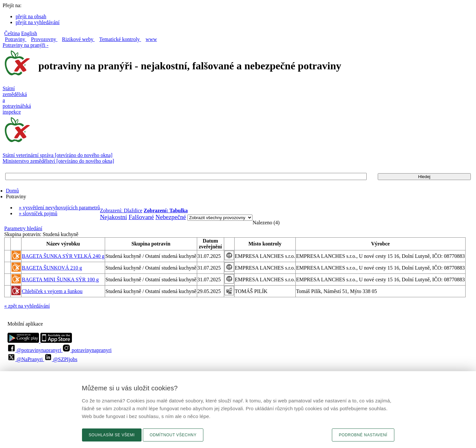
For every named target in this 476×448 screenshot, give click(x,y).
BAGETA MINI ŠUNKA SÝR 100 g (60, 280)
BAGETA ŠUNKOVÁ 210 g (52, 268)
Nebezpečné (171, 217)
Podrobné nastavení (363, 435)
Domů (12, 191)
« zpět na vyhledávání (27, 306)
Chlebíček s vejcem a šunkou (52, 291)
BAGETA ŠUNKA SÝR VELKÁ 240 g (63, 256)
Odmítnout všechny (173, 435)
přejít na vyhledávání (38, 22)
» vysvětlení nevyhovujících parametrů (59, 208)
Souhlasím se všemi (112, 435)
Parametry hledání (23, 228)
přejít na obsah (31, 16)
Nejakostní (113, 217)
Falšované (141, 217)
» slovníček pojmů (38, 213)
